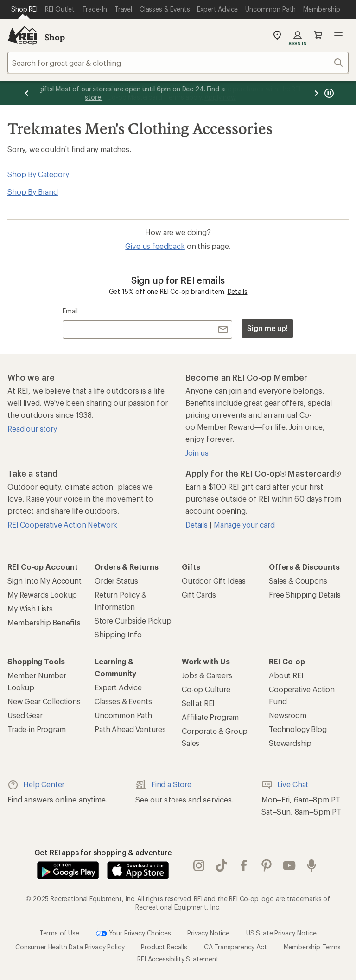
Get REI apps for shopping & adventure (103, 852)
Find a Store (163, 785)
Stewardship (290, 743)
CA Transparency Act (235, 947)
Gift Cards (199, 595)
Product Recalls (164, 947)
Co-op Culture (206, 689)
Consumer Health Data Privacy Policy (70, 947)
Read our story (32, 429)
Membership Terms (312, 947)
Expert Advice (118, 687)
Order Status (116, 581)
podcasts (311, 865)
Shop (55, 37)
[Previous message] (27, 93)
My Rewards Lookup (42, 595)
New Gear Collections (44, 701)
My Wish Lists (30, 608)
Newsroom (288, 715)
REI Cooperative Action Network (62, 525)
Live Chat (285, 785)
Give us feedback (155, 246)
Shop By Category (38, 174)
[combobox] (178, 63)
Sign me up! (267, 328)
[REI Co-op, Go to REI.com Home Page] (22, 35)
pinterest (267, 865)
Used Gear (25, 715)
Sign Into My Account (44, 581)
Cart (318, 35)
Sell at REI (198, 703)
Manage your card (244, 525)
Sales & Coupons (298, 581)
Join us (197, 453)
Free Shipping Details (305, 595)
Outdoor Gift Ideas (214, 581)
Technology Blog (298, 729)
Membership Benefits (44, 622)
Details (238, 291)
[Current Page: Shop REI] (24, 9)
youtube (289, 865)
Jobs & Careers (207, 675)
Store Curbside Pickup (133, 620)
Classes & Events (123, 701)
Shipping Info (118, 634)
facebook (244, 865)
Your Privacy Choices (133, 934)
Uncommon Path (123, 715)
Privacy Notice (208, 933)
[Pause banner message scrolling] (328, 93)
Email (70, 311)
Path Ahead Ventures (130, 729)
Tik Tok (222, 865)
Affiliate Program (210, 717)
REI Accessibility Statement (178, 959)
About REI (286, 675)
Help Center (36, 785)
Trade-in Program (36, 729)
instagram (199, 865)
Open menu (338, 35)
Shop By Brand (33, 192)
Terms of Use (59, 933)
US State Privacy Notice (281, 933)
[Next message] (316, 93)
